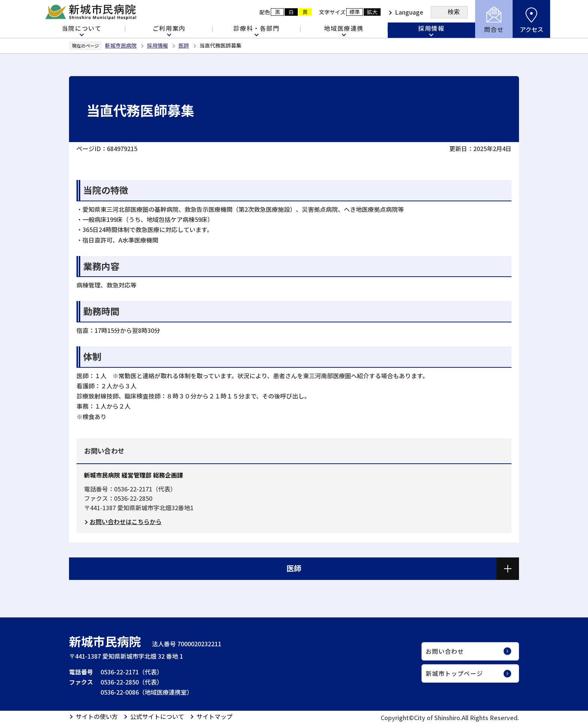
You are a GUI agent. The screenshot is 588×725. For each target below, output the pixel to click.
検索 (454, 12)
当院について (82, 28)
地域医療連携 (344, 28)
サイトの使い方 (97, 716)
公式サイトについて (157, 716)
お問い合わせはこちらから (126, 521)
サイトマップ (214, 716)
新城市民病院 (121, 45)
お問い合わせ (445, 651)
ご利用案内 (169, 28)
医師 (184, 45)
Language (409, 12)
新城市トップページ (454, 673)
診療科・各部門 (256, 28)
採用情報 (431, 28)
